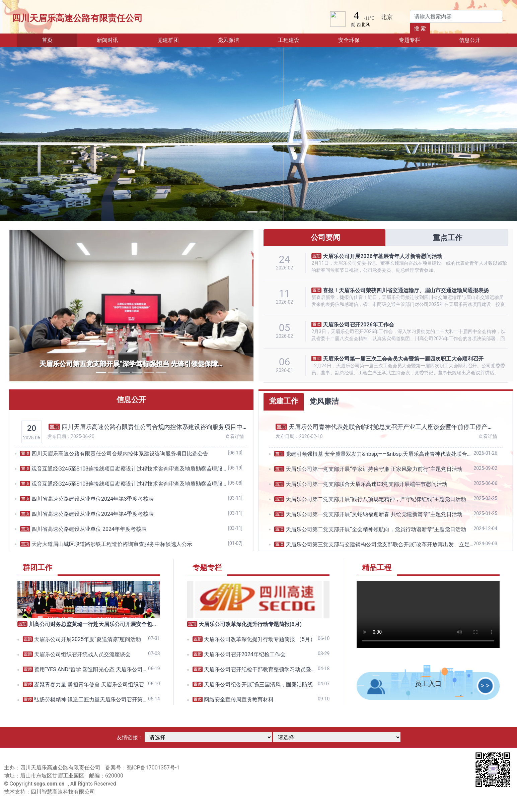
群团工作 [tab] (38, 568)
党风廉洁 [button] (228, 40)
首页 (57, 40)
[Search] (456, 16)
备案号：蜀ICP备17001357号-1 (142, 768)
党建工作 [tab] (284, 401)
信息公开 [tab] (131, 400)
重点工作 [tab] (447, 238)
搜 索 (420, 29)
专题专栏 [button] (410, 40)
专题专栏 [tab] (207, 568)
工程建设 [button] (289, 40)
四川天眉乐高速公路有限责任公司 (77, 18)
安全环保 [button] (349, 40)
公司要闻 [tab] (324, 237)
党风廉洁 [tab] (324, 401)
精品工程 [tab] (377, 568)
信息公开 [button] (470, 40)
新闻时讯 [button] (107, 40)
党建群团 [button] (168, 40)
